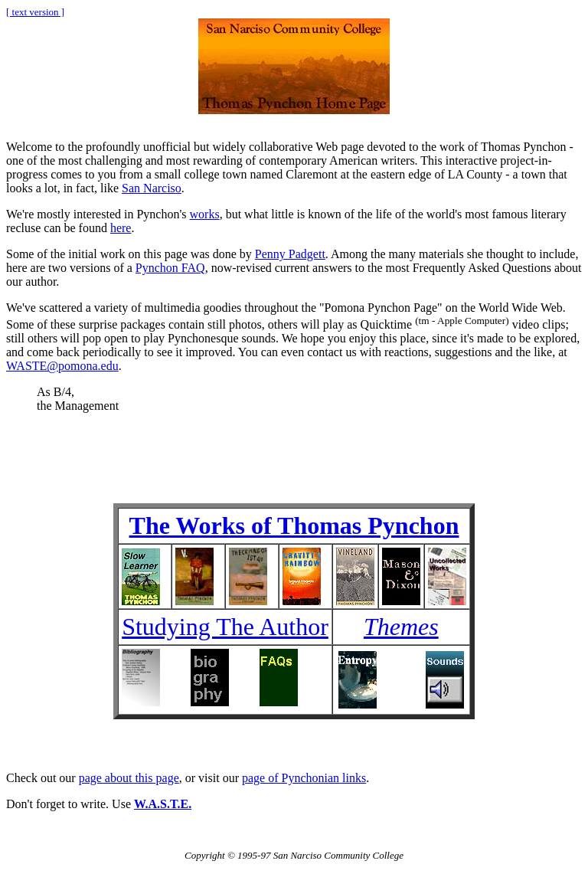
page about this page (129, 778)
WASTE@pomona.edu (62, 366)
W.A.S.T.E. (163, 804)
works (205, 214)
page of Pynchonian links (304, 778)
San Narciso (152, 188)
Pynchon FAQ (170, 268)
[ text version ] (35, 12)
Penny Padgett (290, 254)
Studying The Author (225, 627)
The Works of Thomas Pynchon (294, 525)
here (121, 228)
